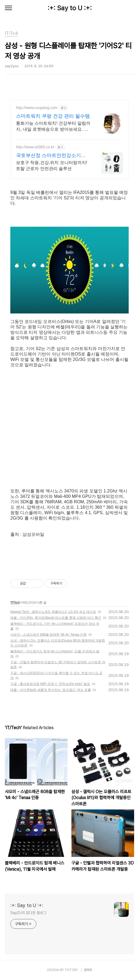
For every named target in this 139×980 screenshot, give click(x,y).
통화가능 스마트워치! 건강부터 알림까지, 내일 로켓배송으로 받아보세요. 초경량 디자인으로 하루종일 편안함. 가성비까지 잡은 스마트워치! (53, 127)
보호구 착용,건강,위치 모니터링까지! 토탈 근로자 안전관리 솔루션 (52, 166)
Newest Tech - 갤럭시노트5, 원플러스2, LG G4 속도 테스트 (53, 612)
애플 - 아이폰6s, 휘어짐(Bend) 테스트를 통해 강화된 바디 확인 (56, 618)
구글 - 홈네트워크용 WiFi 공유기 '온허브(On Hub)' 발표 (50, 684)
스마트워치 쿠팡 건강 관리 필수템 (53, 116)
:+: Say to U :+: (70, 8)
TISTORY (71, 970)
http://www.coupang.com (37, 108)
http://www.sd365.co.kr (35, 147)
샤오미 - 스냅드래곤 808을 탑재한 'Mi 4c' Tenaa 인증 (48, 635)
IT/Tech (15, 603)
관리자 (88, 970)
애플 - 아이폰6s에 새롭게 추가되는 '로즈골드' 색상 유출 (51, 690)
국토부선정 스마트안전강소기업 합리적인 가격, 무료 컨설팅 (51, 156)
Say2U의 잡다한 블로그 (28, 913)
